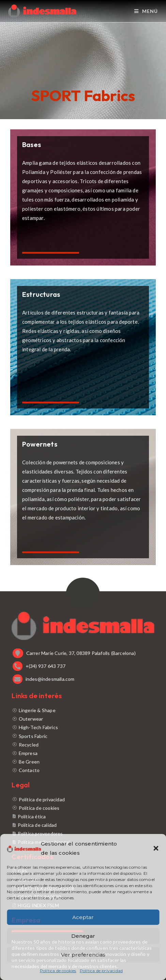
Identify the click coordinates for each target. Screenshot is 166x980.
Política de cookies (58, 971)
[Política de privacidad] (83, 799)
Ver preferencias (83, 955)
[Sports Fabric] (83, 736)
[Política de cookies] (83, 808)
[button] (156, 848)
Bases (32, 144)
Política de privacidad (101, 971)
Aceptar (83, 917)
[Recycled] (83, 745)
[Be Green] (83, 762)
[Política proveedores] (83, 833)
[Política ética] (83, 816)
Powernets (40, 444)
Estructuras (41, 294)
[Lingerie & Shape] (83, 710)
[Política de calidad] (83, 825)
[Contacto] (83, 770)
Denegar (83, 936)
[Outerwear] (83, 719)
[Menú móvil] (146, 11)
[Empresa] (83, 753)
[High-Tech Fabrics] (83, 727)
